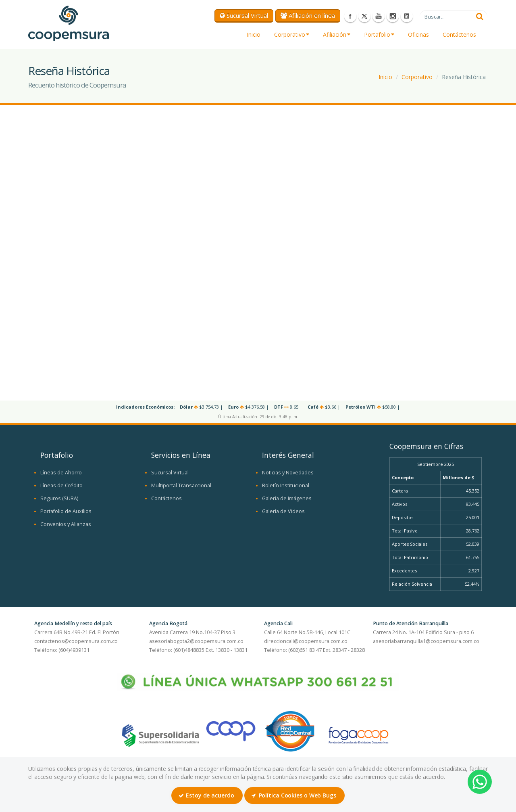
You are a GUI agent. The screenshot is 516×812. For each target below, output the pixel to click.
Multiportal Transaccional (181, 485)
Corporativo (292, 34)
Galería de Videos (283, 511)
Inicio (254, 34)
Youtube (379, 16)
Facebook (350, 16)
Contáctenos (459, 34)
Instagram (393, 16)
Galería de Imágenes (287, 498)
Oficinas (418, 34)
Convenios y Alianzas (66, 524)
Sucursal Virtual (244, 15)
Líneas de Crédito (61, 485)
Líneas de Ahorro (61, 473)
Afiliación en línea (308, 15)
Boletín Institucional (286, 485)
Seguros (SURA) (59, 498)
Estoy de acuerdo (206, 795)
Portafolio (379, 34)
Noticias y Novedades (288, 473)
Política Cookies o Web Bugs (294, 795)
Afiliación (337, 34)
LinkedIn (407, 16)
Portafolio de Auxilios (66, 511)
